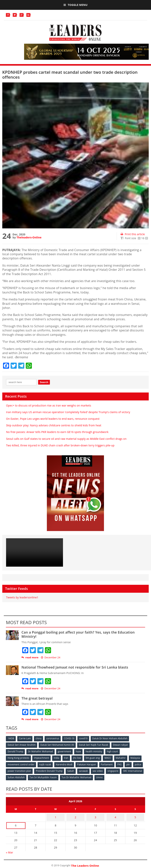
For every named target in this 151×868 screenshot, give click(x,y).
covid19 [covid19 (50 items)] (86, 739)
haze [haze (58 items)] (80, 751)
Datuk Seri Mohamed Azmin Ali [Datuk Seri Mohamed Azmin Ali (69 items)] (58, 745)
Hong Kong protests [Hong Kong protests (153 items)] (19, 757)
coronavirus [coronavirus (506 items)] (55, 739)
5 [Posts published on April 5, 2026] (135, 815)
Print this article (133, 234)
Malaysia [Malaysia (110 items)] (13, 764)
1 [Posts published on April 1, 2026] (56, 815)
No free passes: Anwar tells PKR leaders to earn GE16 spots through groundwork (57, 432)
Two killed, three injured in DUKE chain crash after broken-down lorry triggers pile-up (60, 445)
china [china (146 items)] (40, 739)
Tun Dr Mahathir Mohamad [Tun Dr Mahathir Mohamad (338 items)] (102, 776)
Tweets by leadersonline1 (22, 597)
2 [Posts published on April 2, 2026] (75, 815)
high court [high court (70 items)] (115, 751)
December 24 (51, 657)
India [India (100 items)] (58, 757)
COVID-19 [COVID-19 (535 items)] (72, 739)
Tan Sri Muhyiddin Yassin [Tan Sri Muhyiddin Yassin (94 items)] (68, 776)
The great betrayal (37, 698)
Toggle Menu (75, 5)
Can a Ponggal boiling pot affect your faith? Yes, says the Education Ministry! (78, 634)
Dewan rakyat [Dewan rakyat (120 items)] (122, 745)
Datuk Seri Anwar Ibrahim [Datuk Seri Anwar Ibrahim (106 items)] (22, 745)
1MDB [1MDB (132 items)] (11, 739)
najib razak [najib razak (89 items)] (61, 764)
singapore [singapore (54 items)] (136, 770)
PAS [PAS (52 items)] (137, 764)
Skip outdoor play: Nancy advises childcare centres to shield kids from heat (54, 425)
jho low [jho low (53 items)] (79, 757)
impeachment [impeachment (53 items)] (42, 757)
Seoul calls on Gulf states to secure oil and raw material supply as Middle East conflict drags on (66, 439)
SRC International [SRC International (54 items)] (17, 776)
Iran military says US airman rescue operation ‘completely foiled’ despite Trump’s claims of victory (68, 412)
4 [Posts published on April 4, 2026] (115, 815)
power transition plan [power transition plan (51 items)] (40, 770)
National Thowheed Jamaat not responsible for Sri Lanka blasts (75, 667)
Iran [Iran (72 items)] (68, 757)
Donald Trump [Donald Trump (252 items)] (16, 751)
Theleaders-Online (29, 237)
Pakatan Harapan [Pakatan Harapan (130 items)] (103, 764)
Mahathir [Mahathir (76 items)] (125, 757)
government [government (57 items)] (66, 751)
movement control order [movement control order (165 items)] (36, 764)
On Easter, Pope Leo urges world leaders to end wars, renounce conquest (53, 419)
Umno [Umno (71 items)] (125, 776)
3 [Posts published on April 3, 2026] (95, 815)
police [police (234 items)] (20, 770)
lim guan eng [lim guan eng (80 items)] (96, 757)
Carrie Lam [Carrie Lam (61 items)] (26, 739)
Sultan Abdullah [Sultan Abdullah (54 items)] (41, 776)
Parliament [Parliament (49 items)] (124, 764)
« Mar (9, 849)
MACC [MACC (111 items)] (111, 757)
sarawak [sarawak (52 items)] (106, 770)
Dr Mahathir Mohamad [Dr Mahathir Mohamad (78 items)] (41, 751)
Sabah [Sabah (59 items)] (93, 770)
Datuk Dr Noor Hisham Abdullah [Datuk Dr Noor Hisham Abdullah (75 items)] (113, 739)
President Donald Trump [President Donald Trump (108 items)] (71, 770)
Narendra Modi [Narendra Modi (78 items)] (80, 764)
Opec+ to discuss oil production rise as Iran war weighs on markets (49, 405)
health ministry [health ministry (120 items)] (96, 751)
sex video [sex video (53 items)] (121, 770)
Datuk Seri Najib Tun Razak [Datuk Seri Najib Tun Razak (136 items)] (95, 745)
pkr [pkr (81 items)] (10, 770)
